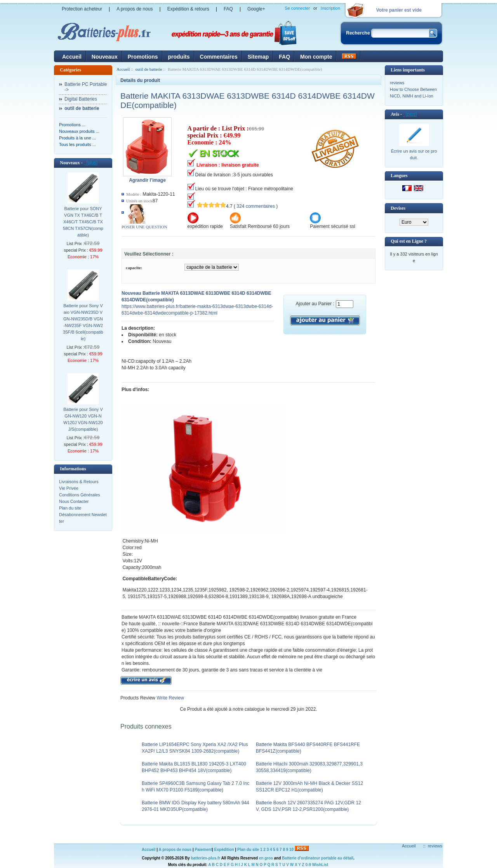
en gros (266, 858)
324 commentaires (256, 206)
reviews (397, 83)
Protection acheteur (82, 9)
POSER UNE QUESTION (144, 227)
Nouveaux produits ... (79, 131)
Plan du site (70, 508)
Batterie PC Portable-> (86, 87)
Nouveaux (105, 57)
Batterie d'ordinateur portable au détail (318, 858)
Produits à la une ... (77, 138)
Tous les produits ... (77, 144)
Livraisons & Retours (79, 482)
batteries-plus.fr (206, 858)
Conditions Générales (80, 495)
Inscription (330, 8)
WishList (320, 865)
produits (179, 57)
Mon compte (316, 57)
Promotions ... (72, 125)
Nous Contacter (74, 501)
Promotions (143, 57)
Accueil (72, 57)
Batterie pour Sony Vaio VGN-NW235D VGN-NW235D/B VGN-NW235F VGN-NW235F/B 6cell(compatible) (83, 322)
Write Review (170, 698)
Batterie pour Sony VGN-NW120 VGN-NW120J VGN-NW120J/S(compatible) (83, 419)
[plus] (91, 163)
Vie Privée (69, 488)
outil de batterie (149, 69)
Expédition (224, 850)
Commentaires (219, 57)
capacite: (134, 268)
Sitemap (258, 57)
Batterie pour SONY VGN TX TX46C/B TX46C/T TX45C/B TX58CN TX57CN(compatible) (83, 222)
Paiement (203, 850)
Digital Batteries (81, 99)
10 (291, 850)
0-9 (308, 865)
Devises (398, 208)
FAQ (228, 9)
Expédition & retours (188, 9)
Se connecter (297, 8)
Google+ (256, 9)
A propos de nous (135, 9)
